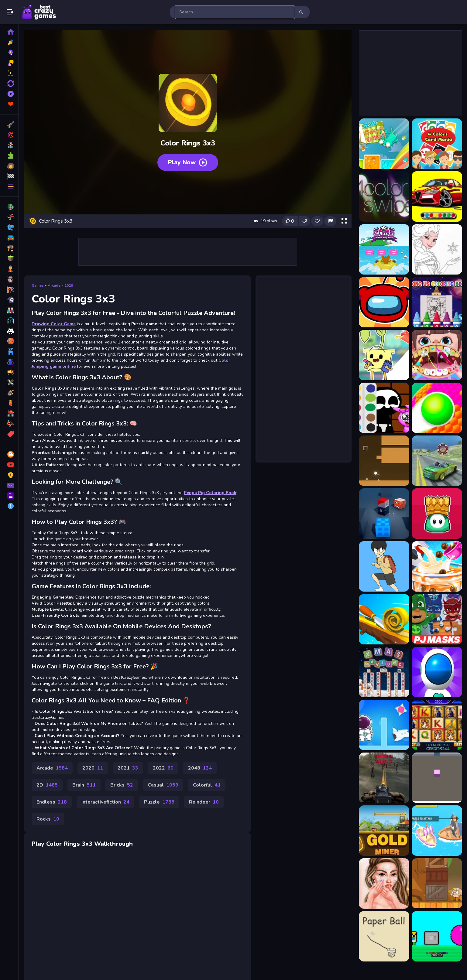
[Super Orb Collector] (384, 461)
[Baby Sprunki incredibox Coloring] (384, 408)
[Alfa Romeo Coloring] (437, 196)
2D (47, 785)
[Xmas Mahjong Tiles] (384, 672)
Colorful (207, 785)
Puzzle (159, 802)
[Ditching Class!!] (384, 566)
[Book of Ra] (437, 725)
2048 (200, 768)
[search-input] (235, 12)
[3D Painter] (437, 778)
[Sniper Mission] (384, 778)
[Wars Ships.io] (437, 831)
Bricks (122, 785)
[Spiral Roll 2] (384, 619)
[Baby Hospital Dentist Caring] (437, 355)
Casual (163, 785)
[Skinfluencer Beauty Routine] (384, 883)
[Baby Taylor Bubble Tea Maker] (437, 566)
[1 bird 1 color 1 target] (384, 144)
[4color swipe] (384, 196)
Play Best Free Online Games (39, 12)
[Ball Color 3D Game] (437, 408)
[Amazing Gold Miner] (384, 831)
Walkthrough (113, 844)
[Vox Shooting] (384, 514)
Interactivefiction (105, 802)
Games (38, 285)
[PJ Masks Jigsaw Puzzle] (437, 619)
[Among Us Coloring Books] (437, 302)
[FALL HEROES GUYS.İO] (437, 514)
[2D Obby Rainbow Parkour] (437, 936)
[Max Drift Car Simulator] (437, 461)
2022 (163, 768)
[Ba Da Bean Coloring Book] (384, 355)
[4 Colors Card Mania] (437, 144)
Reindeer (204, 802)
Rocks (48, 819)
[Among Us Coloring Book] (384, 302)
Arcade (54, 285)
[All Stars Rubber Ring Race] (384, 249)
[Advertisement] (188, 252)
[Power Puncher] (437, 883)
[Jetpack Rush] (437, 672)
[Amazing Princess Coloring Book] (437, 249)
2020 (69, 285)
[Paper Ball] (384, 936)
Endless (52, 802)
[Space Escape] (384, 725)
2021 (128, 768)
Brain (84, 785)
